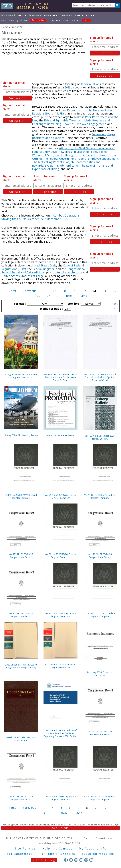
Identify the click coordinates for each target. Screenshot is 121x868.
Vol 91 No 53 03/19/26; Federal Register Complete (100, 615)
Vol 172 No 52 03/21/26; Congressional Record (100, 733)
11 (115, 808)
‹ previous (30, 291)
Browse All (14, 15)
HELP (75, 20)
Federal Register (43, 269)
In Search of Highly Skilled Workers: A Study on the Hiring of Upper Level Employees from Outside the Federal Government (74, 155)
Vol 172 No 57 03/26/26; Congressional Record (100, 556)
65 (114, 291)
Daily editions (35, 272)
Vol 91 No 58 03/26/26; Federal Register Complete (60, 496)
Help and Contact (57, 848)
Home (5, 27)
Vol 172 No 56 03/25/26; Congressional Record (21, 556)
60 (64, 291)
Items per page (51, 309)
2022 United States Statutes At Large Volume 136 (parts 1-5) (21, 666)
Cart (86, 20)
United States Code (43, 265)
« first (12, 291)
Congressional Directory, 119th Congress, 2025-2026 (21, 376)
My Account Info (93, 848)
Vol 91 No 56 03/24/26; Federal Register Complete (21, 496)
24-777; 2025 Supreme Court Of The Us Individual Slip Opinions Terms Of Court (100, 377)
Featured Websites (98, 854)
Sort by (73, 304)
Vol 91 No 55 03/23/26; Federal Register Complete (60, 615)
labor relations (91, 84)
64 (104, 291)
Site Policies (25, 848)
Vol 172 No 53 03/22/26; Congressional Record (21, 798)
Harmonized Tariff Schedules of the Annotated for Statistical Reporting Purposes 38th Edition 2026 (60, 733)
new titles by (26, 20)
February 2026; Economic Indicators (100, 674)
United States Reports (67, 272)
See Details (60, 828)
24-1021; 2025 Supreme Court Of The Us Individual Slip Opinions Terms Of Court (60, 377)
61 (74, 291)
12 (44, 813)
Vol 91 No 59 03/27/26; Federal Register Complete (60, 556)
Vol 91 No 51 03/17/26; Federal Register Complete (100, 798)
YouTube (81, 860)
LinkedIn (91, 860)
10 (105, 808)
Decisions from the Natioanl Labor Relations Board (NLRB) (73, 112)
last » (84, 296)
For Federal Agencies (57, 854)
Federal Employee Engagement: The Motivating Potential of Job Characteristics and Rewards (76, 162)
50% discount (74, 87)
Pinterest (86, 860)
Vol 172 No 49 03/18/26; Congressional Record (21, 615)
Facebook (66, 860)
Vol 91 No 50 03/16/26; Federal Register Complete (60, 798)
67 (48, 296)
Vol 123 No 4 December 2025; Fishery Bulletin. (100, 437)
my (60, 20)
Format (19, 304)
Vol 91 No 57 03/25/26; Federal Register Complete (100, 496)
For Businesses (20, 854)
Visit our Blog (44, 860)
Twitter (71, 860)
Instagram (76, 860)
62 (84, 291)
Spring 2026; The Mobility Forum (21, 435)
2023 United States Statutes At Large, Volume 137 (60, 666)
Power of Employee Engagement (84, 124)
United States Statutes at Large (23, 276)
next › (70, 296)
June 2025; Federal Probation (60, 435)
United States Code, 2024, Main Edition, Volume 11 (21, 739)
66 (38, 296)
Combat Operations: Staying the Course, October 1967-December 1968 (41, 217)
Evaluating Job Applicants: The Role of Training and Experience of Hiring (72, 167)
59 (54, 291)
